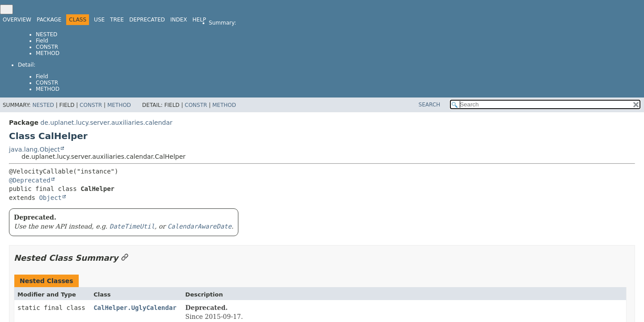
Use (99, 20)
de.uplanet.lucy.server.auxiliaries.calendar (106, 123)
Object (50, 198)
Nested (47, 34)
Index (179, 20)
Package (49, 20)
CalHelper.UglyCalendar (135, 308)
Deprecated (147, 20)
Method (48, 53)
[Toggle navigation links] (6, 9)
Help (199, 20)
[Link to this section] (125, 258)
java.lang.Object (34, 149)
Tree (117, 20)
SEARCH (430, 105)
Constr (47, 47)
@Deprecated (30, 180)
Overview (17, 20)
